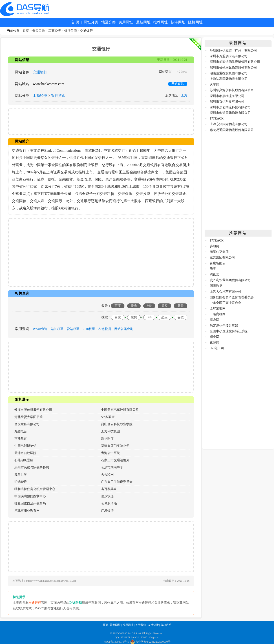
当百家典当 (109, 489)
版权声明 (166, 625)
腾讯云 (214, 275)
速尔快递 (107, 496)
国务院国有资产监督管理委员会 (232, 297)
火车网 (214, 85)
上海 (184, 95)
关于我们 (141, 625)
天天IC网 (107, 475)
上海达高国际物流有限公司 (229, 79)
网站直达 (178, 84)
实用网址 (126, 22)
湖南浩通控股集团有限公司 (229, 73)
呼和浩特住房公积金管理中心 (35, 489)
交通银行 (40, 72)
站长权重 (57, 329)
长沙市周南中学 (112, 467)
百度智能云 (218, 263)
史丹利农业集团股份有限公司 (230, 280)
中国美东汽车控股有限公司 (120, 410)
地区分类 (108, 22)
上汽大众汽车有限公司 (225, 292)
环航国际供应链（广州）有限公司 (233, 51)
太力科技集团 (110, 431)
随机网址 (195, 22)
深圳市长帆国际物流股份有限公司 (233, 68)
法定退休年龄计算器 (224, 326)
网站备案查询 (124, 329)
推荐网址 (161, 22)
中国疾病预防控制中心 (30, 496)
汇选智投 (21, 482)
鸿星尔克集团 (219, 252)
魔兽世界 (21, 475)
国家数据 (216, 286)
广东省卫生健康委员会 (117, 482)
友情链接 (153, 625)
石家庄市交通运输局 (115, 460)
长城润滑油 (109, 503)
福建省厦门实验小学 (115, 446)
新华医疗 (107, 439)
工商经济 (55, 31)
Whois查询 (40, 329)
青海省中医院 (110, 453)
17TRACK (217, 119)
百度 (118, 306)
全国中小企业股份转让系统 (229, 331)
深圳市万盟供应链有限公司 (229, 56)
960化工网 (217, 348)
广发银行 (107, 511)
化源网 (214, 342)
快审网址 (178, 22)
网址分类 (91, 22)
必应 (164, 306)
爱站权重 (73, 329)
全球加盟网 (218, 308)
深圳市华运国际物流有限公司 (230, 113)
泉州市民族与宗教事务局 (32, 467)
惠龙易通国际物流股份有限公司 (232, 130)
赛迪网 (214, 246)
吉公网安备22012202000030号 (150, 642)
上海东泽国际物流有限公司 (229, 124)
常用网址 (128, 625)
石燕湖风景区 (24, 460)
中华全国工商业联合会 (225, 303)
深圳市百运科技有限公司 (227, 102)
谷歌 (181, 306)
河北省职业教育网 (27, 511)
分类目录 (39, 31)
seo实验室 (108, 417)
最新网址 (143, 22)
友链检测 (105, 329)
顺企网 (214, 337)
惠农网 (214, 320)
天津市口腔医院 (25, 453)
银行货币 (71, 31)
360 (149, 306)
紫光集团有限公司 (222, 257)
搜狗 (134, 306)
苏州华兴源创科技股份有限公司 (232, 90)
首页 (26, 31)
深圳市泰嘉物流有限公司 (227, 96)
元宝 (213, 269)
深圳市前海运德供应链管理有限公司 (235, 62)
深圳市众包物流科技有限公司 (230, 107)
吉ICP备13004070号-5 (116, 642)
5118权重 (89, 329)
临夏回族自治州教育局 (30, 503)
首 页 (75, 22)
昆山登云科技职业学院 (117, 424)
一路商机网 (218, 314)
